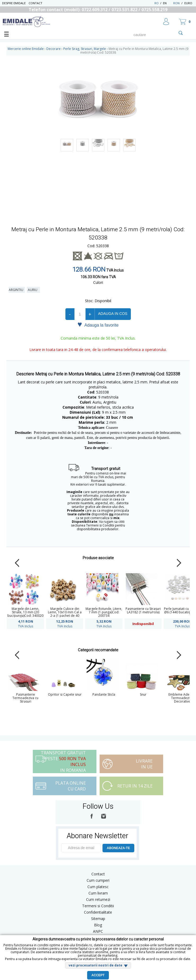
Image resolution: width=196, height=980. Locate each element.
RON (176, 3)
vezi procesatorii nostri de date (95, 965)
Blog (98, 925)
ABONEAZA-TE (118, 848)
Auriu (33, 290)
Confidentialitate (98, 912)
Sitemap (98, 919)
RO (157, 3)
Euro (188, 3)
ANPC (98, 931)
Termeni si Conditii (98, 906)
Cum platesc (98, 887)
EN (168, 3)
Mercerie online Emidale (26, 49)
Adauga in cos (113, 314)
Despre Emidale (14, 3)
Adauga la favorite (98, 325)
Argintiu (17, 290)
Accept (98, 975)
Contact (35, 3)
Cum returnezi (98, 899)
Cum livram (98, 893)
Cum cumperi (98, 880)
